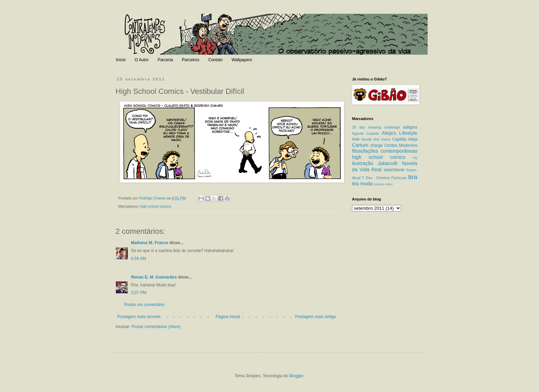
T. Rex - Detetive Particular (384, 178)
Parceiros (191, 60)
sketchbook (394, 170)
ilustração (363, 163)
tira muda (362, 184)
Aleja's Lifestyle (399, 133)
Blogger (296, 376)
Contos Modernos (401, 145)
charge (377, 145)
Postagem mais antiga (315, 317)
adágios (410, 127)
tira (413, 177)
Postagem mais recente (139, 317)
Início (121, 60)
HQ (415, 158)
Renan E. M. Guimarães (154, 277)
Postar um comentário (144, 305)
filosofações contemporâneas (385, 151)
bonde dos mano (376, 139)
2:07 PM (139, 293)
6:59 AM (139, 259)
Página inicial (228, 317)
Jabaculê (388, 163)
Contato (216, 60)
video (389, 184)
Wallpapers (242, 60)
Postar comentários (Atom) (156, 327)
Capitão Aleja (405, 139)
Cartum (360, 145)
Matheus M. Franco (150, 243)
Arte (356, 139)
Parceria (165, 60)
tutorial (379, 184)
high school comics (156, 206)
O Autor (142, 60)
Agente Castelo (366, 133)
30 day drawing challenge (376, 127)
